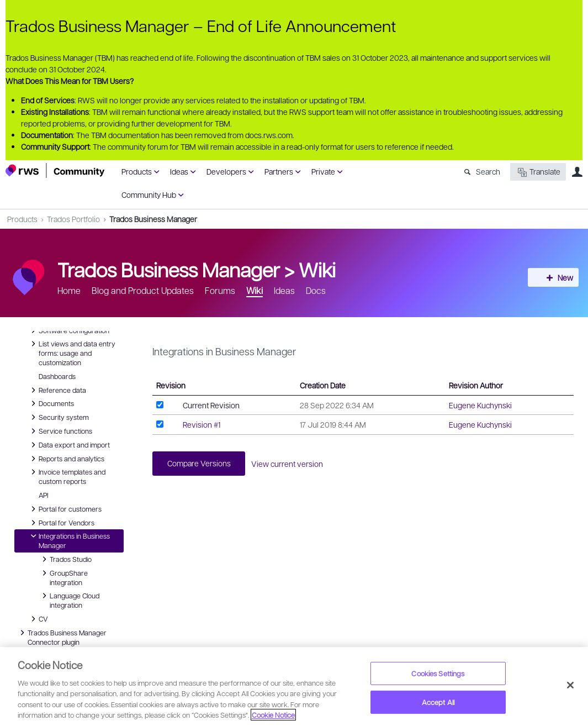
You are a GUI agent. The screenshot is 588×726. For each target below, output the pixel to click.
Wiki (317, 269)
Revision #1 (202, 424)
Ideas (179, 171)
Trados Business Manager (153, 219)
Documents (51, 403)
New (558, 277)
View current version (292, 464)
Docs (316, 290)
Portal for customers (65, 509)
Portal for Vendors (61, 523)
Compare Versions (201, 464)
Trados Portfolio (73, 219)
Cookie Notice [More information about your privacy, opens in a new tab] (273, 715)
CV (41, 619)
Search (488, 171)
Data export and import (69, 445)
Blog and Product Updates (143, 290)
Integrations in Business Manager (69, 540)
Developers (226, 171)
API (43, 495)
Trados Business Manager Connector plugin (62, 637)
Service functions (60, 431)
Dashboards (57, 376)
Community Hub (149, 194)
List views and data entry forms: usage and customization (71, 353)
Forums (220, 290)
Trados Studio (65, 559)
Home (69, 290)
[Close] (570, 685)
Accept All (438, 702)
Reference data (57, 390)
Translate (538, 172)
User (577, 172)
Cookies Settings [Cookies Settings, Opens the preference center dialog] (438, 673)
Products (137, 171)
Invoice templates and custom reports (67, 476)
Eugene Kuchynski (480, 405)
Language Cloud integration (69, 600)
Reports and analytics (66, 459)
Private (323, 171)
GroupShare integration (63, 577)
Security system (58, 417)
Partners (279, 171)
